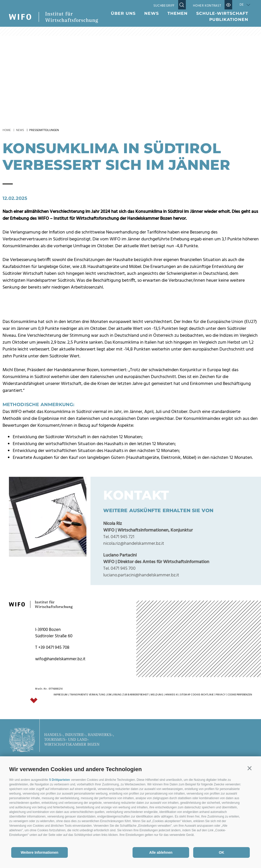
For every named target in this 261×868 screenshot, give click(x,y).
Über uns (123, 13)
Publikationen (229, 20)
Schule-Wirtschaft (222, 13)
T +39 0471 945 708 (52, 755)
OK (222, 852)
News (152, 13)
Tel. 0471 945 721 (119, 644)
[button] (250, 768)
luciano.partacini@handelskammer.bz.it (141, 682)
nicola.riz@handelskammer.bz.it (134, 651)
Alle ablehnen (161, 852)
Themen (178, 13)
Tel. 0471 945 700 (119, 676)
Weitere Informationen (40, 852)
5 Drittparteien (60, 780)
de (242, 5)
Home (7, 130)
